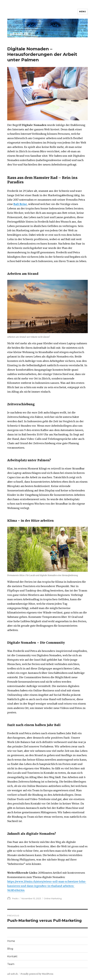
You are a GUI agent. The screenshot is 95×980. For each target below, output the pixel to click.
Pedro (15, 898)
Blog (10, 949)
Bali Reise (20, 204)
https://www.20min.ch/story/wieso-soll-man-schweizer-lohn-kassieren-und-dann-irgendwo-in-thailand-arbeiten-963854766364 (47, 886)
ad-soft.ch (12, 974)
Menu (82, 11)
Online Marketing (53, 898)
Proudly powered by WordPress (37, 974)
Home (11, 941)
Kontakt (12, 956)
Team (11, 964)
